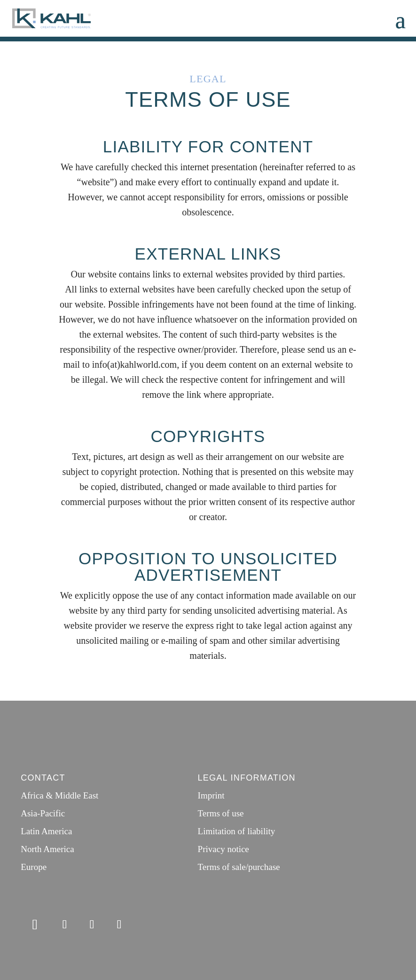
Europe (34, 867)
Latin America (46, 831)
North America (47, 849)
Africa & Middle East (59, 795)
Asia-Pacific (43, 813)
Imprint (211, 795)
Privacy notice (224, 849)
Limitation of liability (237, 831)
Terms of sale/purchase (239, 867)
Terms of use (221, 813)
